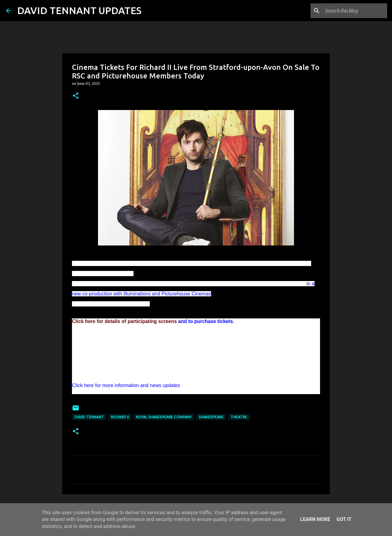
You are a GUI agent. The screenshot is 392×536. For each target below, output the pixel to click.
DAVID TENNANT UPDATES (79, 10)
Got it (344, 519)
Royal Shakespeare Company (164, 417)
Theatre (239, 417)
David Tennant (89, 417)
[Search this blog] (355, 11)
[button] (76, 96)
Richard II (120, 417)
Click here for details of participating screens (124, 321)
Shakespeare (211, 417)
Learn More (315, 519)
